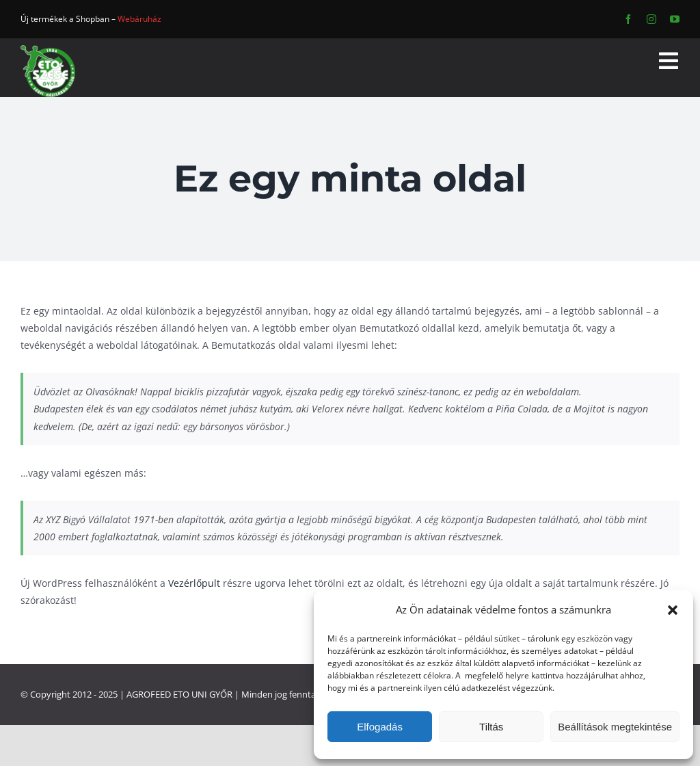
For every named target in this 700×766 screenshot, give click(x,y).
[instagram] (651, 19)
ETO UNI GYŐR (203, 694)
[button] (673, 610)
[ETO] (48, 50)
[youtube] (675, 19)
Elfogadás (380, 727)
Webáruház (139, 19)
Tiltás (491, 727)
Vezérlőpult (194, 583)
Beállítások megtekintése (615, 727)
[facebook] (628, 19)
